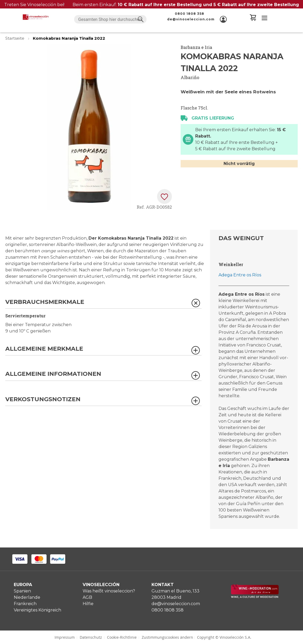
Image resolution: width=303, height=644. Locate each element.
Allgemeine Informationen (53, 374)
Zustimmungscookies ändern (167, 637)
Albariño (190, 77)
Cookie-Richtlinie (122, 637)
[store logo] (36, 17)
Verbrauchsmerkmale (45, 302)
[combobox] (110, 19)
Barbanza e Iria (196, 47)
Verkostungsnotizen (43, 399)
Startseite (15, 38)
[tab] (103, 304)
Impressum (65, 637)
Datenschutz (91, 637)
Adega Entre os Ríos (240, 275)
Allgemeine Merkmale (44, 349)
